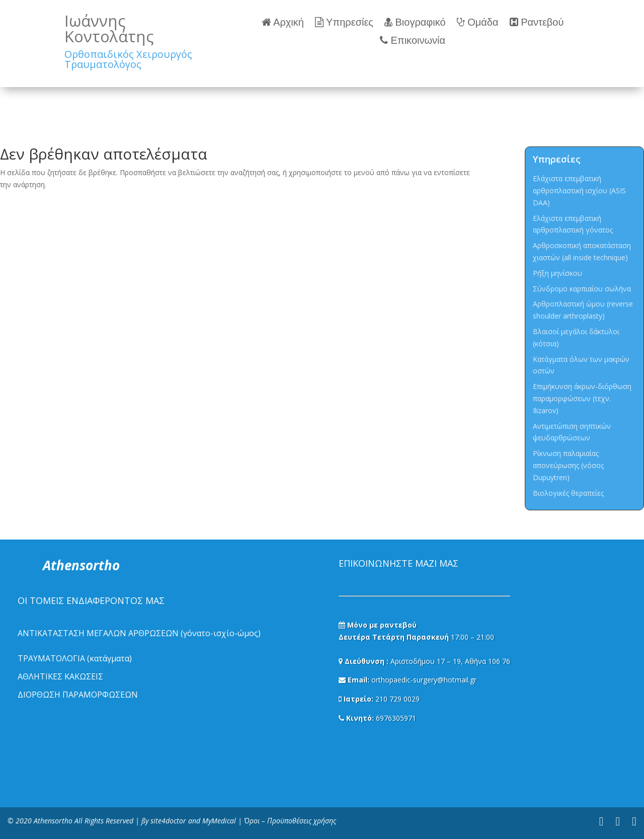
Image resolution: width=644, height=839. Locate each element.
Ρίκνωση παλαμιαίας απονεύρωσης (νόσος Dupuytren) (568, 465)
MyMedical (219, 821)
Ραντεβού (537, 22)
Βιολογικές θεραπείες (568, 493)
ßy (145, 821)
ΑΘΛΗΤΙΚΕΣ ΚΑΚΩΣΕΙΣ (60, 676)
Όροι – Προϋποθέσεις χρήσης (290, 821)
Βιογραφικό (415, 22)
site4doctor (168, 821)
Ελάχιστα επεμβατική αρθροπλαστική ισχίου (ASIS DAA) (579, 190)
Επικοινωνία (413, 41)
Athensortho (54, 821)
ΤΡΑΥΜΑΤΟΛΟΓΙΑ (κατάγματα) (75, 658)
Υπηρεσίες (344, 22)
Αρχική (283, 22)
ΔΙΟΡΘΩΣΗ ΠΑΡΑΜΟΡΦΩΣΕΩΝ (78, 695)
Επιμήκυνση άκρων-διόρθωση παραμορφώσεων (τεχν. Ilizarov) (582, 398)
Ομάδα (478, 22)
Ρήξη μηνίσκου (557, 273)
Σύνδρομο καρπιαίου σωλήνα (582, 289)
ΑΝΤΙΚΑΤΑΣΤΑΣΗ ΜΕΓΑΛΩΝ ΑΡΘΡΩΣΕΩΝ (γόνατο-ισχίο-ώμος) (139, 633)
